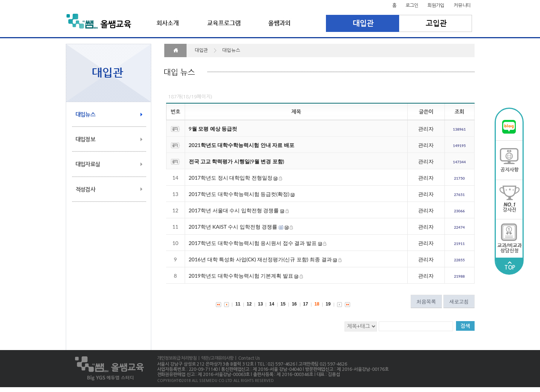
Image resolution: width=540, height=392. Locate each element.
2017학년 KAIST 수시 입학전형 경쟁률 (233, 227)
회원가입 (436, 5)
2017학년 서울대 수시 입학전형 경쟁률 (234, 210)
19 (328, 304)
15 (283, 304)
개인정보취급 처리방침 (177, 358)
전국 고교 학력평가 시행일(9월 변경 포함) (237, 161)
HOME (175, 50)
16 (294, 304)
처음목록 (426, 301)
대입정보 (85, 139)
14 (271, 304)
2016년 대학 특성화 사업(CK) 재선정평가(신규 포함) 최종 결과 (261, 259)
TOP (510, 266)
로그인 (412, 5)
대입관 (363, 23)
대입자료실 (88, 164)
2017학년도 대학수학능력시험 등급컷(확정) (239, 194)
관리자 (426, 129)
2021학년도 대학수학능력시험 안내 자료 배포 (242, 145)
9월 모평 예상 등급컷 (213, 129)
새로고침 (459, 301)
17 (306, 304)
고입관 (436, 23)
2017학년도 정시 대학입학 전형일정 (231, 178)
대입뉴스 (85, 115)
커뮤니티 (462, 5)
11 (238, 304)
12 (249, 304)
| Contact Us (247, 358)
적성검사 (85, 190)
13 (260, 304)
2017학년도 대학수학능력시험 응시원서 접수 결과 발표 (253, 243)
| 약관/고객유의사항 (215, 358)
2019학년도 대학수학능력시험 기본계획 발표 (241, 276)
